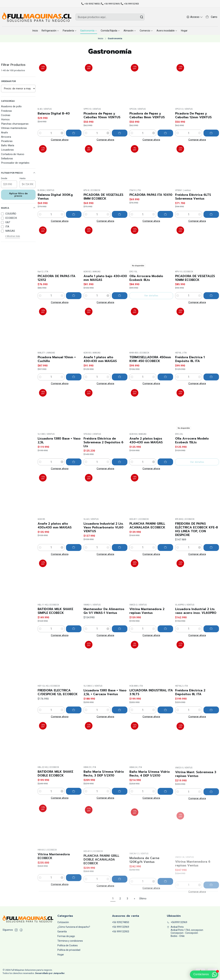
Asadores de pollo (11, 106)
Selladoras (7, 158)
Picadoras (7, 141)
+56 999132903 (121, 932)
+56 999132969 (121, 927)
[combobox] (110, 17)
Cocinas (6, 115)
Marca (18, 208)
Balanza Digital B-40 (54, 113)
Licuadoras (7, 150)
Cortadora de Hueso (13, 154)
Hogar (61, 955)
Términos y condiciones (70, 941)
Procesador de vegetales (15, 163)
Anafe (4, 133)
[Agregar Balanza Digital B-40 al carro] (74, 133)
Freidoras (6, 111)
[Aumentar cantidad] (62, 133)
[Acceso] (195, 17)
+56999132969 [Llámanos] (177, 922)
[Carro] (211, 17)
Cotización (63, 922)
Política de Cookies (68, 945)
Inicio (101, 39)
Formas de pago (66, 936)
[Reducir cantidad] (40, 133)
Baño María (8, 145)
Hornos (5, 119)
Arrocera (6, 137)
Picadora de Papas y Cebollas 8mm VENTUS (147, 115)
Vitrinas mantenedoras (14, 128)
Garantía (62, 932)
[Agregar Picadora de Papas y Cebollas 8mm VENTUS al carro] (165, 133)
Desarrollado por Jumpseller (50, 973)
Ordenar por (8, 81)
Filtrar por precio (18, 173)
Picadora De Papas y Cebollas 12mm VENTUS (193, 115)
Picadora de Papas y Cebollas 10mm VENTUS (102, 115)
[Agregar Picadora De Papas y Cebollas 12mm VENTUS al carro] (211, 133)
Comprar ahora (60, 140)
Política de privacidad (69, 950)
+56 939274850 (121, 922)
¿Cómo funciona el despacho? (74, 927)
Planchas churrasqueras (15, 124)
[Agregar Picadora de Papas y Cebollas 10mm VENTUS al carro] (120, 133)
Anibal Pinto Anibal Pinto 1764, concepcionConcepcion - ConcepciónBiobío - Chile (185, 931)
